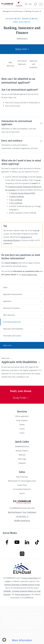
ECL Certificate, (17, 203)
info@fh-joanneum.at (22, 521)
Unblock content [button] (22, 634)
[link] (22, 416)
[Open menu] (41, 4)
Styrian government (22, 594)
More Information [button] (22, 640)
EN (30, 4)
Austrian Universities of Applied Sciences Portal (22, 585)
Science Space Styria (30, 578)
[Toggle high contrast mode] (19, 4)
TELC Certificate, (16, 200)
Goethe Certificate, (17, 197)
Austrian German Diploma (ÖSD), (23, 193)
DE (26, 4)
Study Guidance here (29, 275)
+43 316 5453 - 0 (22, 516)
